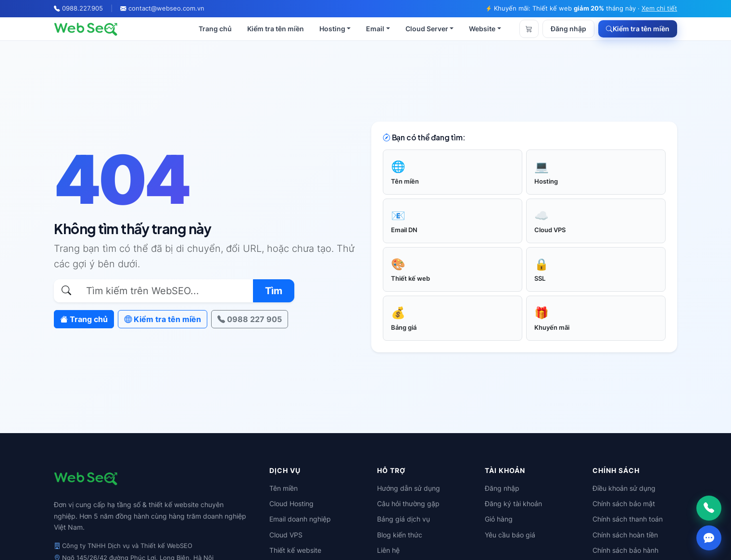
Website (482, 29)
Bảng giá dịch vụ (403, 519)
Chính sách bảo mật (624, 504)
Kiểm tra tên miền (276, 29)
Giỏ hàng (499, 519)
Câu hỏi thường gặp (408, 504)
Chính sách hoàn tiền (625, 535)
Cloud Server (427, 29)
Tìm (274, 291)
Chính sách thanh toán (628, 519)
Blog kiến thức (400, 535)
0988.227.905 (82, 8)
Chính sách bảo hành (625, 550)
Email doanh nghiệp (300, 519)
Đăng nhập (568, 29)
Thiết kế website (295, 550)
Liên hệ (388, 550)
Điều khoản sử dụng (624, 488)
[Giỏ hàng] (529, 29)
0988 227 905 (250, 319)
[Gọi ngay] (709, 508)
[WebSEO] (86, 29)
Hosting (332, 29)
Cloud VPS (286, 535)
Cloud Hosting (291, 504)
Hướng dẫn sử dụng (409, 488)
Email (375, 29)
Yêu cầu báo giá (510, 535)
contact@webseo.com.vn (166, 8)
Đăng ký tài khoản (513, 504)
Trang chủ (215, 29)
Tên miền (284, 488)
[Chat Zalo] (709, 538)
